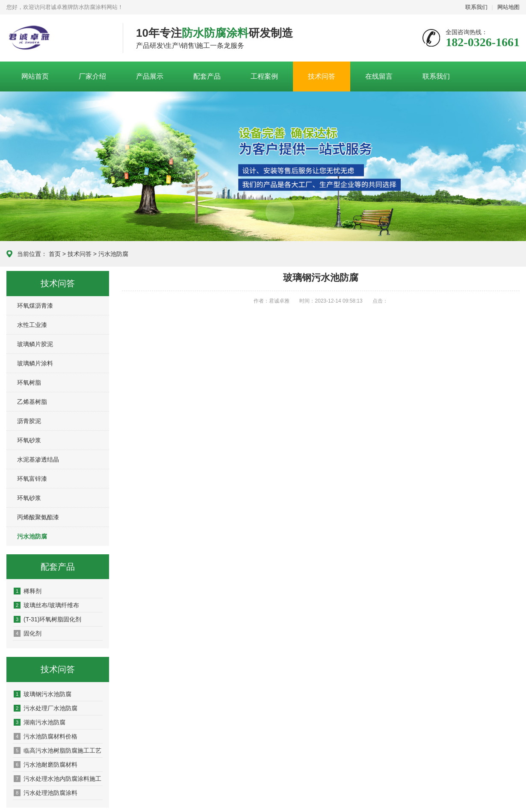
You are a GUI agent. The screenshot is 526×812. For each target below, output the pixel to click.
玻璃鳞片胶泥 (35, 344)
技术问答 (322, 76)
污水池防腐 (113, 254)
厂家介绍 (92, 76)
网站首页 (35, 76)
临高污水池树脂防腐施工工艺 (58, 750)
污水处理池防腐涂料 (46, 793)
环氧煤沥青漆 (35, 306)
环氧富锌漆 (32, 479)
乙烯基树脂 (32, 402)
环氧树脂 (29, 382)
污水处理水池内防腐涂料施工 (58, 779)
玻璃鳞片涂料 (35, 363)
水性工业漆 (32, 325)
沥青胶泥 (29, 421)
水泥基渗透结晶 (38, 459)
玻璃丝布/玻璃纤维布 (46, 605)
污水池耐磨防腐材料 (46, 765)
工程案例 (264, 76)
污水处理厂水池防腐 (46, 708)
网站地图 (508, 7)
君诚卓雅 (58, 38)
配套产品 (207, 76)
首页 (55, 254)
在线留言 (379, 76)
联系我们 (476, 7)
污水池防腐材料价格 (46, 736)
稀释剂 (28, 591)
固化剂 (28, 633)
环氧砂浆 (29, 440)
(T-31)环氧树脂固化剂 (47, 619)
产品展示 (150, 76)
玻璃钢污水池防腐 (43, 694)
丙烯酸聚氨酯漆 (38, 517)
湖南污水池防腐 (40, 722)
